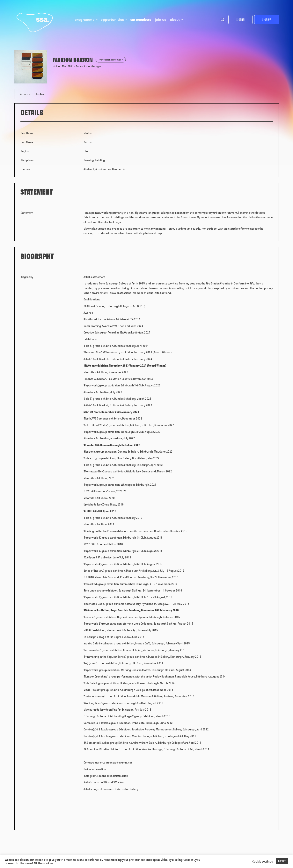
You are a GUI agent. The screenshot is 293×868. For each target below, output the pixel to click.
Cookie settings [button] (263, 861)
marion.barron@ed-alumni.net (113, 762)
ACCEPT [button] (282, 861)
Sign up (267, 20)
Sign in (240, 20)
